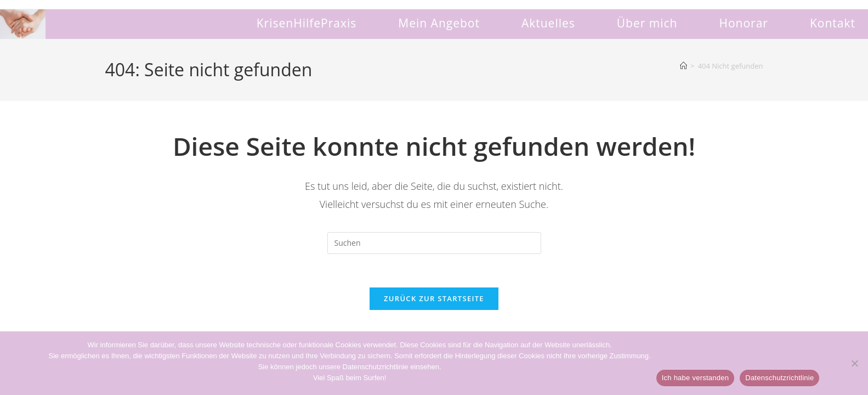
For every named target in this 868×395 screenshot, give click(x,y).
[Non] (854, 363)
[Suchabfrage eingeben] (434, 243)
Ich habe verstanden (696, 378)
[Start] (683, 66)
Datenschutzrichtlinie (779, 378)
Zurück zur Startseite (434, 298)
